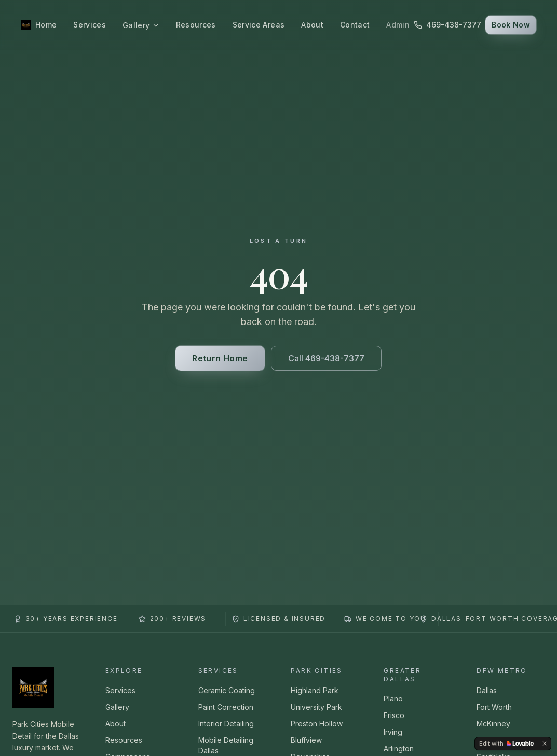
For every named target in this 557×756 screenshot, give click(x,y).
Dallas (487, 690)
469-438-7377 (447, 25)
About (312, 25)
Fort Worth (494, 707)
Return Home (220, 358)
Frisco (394, 715)
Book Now (511, 25)
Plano (393, 699)
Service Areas (259, 25)
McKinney (493, 724)
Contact (355, 25)
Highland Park (315, 690)
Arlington (399, 748)
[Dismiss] (545, 744)
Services (90, 25)
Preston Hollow (317, 724)
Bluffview (306, 740)
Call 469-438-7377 (326, 358)
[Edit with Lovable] (506, 744)
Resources (196, 25)
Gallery (141, 25)
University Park (316, 707)
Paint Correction (226, 707)
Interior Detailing (226, 724)
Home (46, 25)
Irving (393, 732)
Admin (398, 25)
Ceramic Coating (227, 690)
